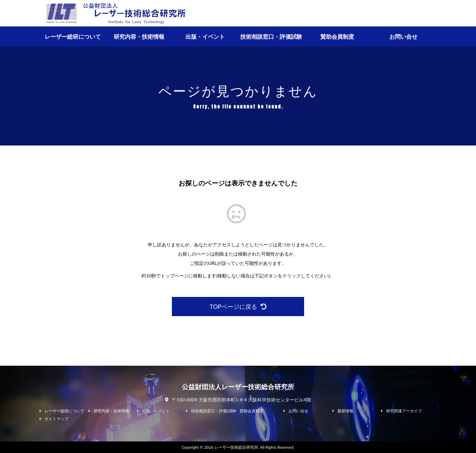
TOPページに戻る (238, 307)
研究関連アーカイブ (404, 411)
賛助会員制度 (337, 37)
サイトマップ (57, 419)
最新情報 (345, 411)
